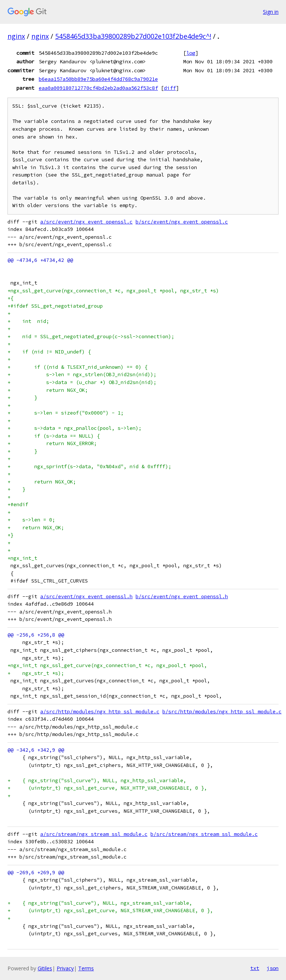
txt (255, 968)
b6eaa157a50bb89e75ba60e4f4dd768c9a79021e (98, 79)
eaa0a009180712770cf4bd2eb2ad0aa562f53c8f (98, 88)
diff (170, 88)
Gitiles (45, 968)
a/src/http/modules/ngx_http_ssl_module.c (100, 712)
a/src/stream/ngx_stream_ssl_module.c (94, 834)
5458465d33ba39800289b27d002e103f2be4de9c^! (133, 36)
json (273, 968)
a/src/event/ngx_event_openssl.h (86, 597)
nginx (16, 36)
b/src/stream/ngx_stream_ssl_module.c (204, 834)
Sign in (271, 12)
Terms (86, 968)
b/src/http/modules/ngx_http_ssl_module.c (222, 712)
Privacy (65, 968)
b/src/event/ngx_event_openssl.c (182, 222)
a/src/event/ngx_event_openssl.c (86, 222)
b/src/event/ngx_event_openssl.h (182, 597)
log (191, 53)
